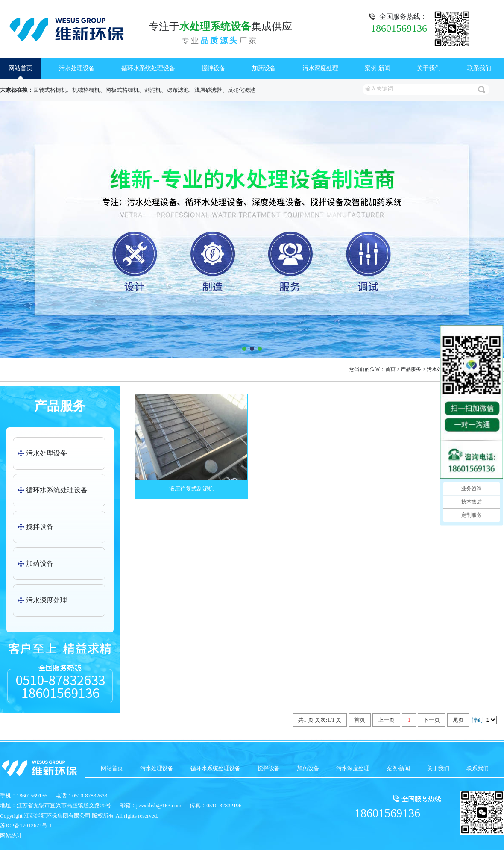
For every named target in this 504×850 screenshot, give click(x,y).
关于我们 (429, 68)
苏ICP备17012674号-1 (26, 825)
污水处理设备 (77, 68)
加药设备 (264, 68)
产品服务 (411, 369)
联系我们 (479, 68)
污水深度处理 (320, 68)
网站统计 (11, 836)
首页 (390, 369)
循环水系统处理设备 (148, 68)
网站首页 (21, 68)
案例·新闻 (378, 68)
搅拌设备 (214, 68)
